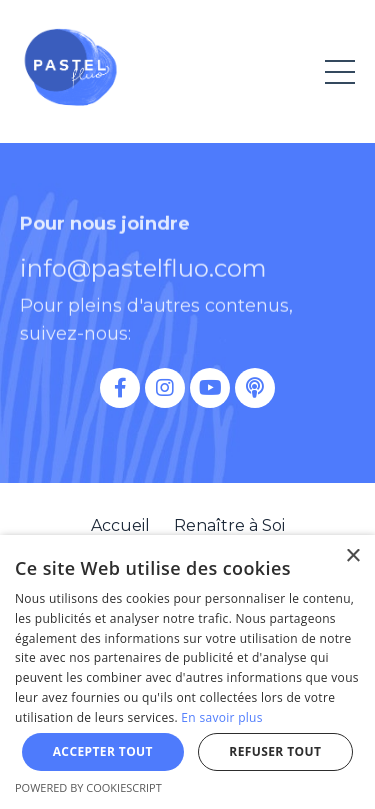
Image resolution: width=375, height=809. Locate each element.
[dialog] (187, 672)
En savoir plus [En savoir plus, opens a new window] (221, 717)
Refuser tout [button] (275, 751)
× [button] (352, 556)
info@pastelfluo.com (143, 278)
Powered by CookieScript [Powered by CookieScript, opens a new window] (88, 787)
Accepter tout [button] (103, 751)
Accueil (120, 525)
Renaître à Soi (229, 525)
